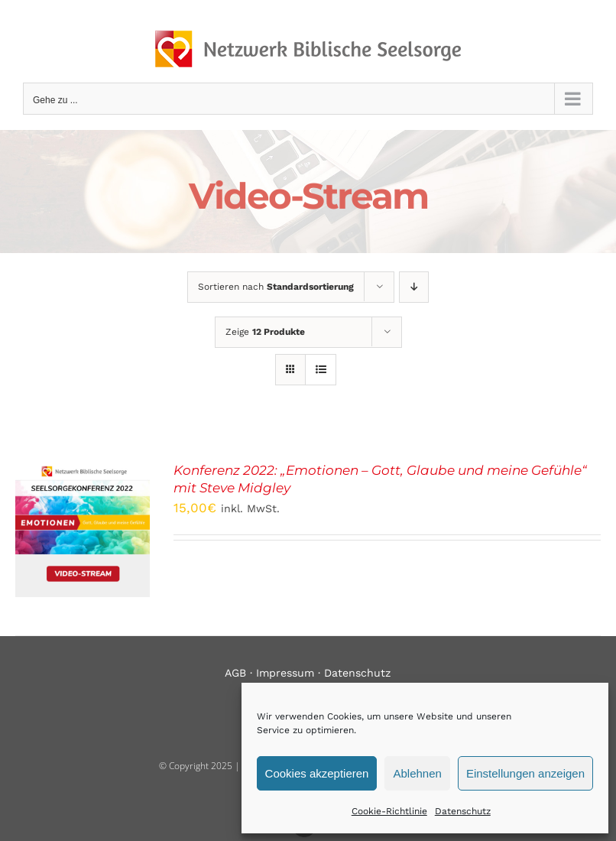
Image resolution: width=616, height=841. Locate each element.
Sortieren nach (276, 287)
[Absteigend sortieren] (414, 287)
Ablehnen (417, 773)
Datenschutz (463, 811)
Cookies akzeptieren (317, 773)
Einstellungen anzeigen (525, 773)
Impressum (285, 673)
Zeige (265, 332)
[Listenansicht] (321, 370)
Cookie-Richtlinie (389, 811)
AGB (235, 673)
